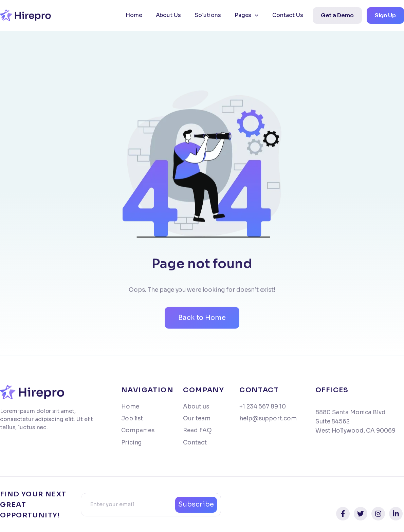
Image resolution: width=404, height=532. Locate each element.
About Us (168, 15)
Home (134, 15)
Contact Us (288, 15)
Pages (247, 15)
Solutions (208, 15)
